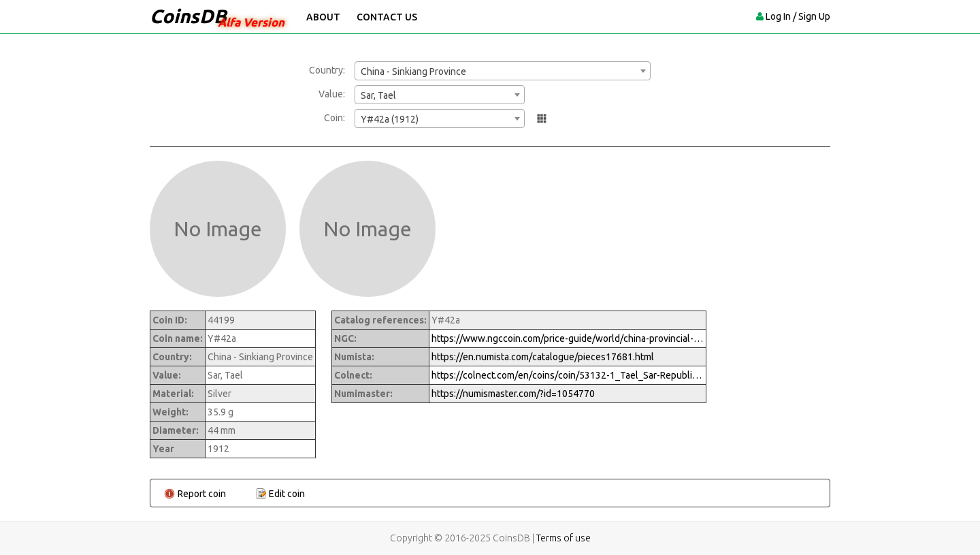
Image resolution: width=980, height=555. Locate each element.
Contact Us (387, 17)
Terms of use (563, 538)
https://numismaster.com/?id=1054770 (513, 394)
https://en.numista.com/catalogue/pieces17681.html (543, 357)
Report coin (202, 494)
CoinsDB (188, 16)
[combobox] (503, 71)
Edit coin (287, 494)
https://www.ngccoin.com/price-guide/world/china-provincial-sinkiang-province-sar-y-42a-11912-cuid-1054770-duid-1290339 (568, 338)
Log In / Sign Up (798, 16)
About (323, 17)
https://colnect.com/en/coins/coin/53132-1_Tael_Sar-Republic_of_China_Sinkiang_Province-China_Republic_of (568, 375)
